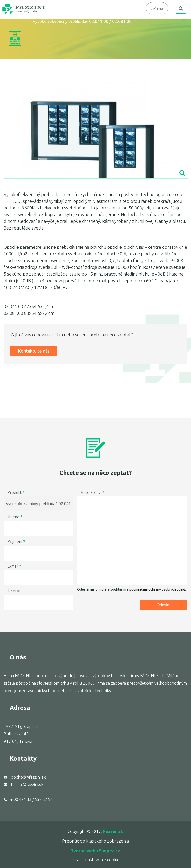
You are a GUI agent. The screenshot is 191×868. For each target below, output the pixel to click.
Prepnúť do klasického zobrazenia (95, 841)
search (181, 8)
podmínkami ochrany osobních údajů (157, 589)
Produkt (16, 492)
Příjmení (16, 541)
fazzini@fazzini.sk (27, 784)
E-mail (14, 566)
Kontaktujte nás (34, 351)
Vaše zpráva (93, 492)
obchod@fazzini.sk (28, 777)
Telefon (14, 591)
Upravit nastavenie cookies (95, 860)
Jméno (15, 517)
